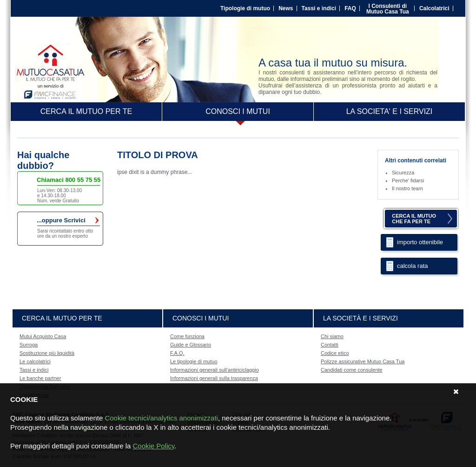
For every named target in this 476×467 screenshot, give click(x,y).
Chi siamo (332, 336)
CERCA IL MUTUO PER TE (86, 111)
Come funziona (187, 336)
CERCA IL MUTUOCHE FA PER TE (414, 219)
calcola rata (412, 266)
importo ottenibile (420, 242)
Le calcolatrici (35, 361)
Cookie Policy (153, 446)
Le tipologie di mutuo (194, 361)
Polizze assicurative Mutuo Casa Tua (363, 361)
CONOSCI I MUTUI (238, 111)
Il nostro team (407, 188)
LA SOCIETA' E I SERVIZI (390, 111)
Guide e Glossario (191, 345)
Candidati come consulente (352, 370)
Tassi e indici (319, 8)
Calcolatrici (434, 8)
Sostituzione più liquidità (47, 353)
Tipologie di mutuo (245, 8)
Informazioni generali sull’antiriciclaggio (215, 370)
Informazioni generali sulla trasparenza (214, 378)
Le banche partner (40, 378)
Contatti (330, 345)
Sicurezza (403, 173)
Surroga (29, 345)
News (286, 8)
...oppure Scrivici (68, 220)
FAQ (350, 8)
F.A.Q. (177, 353)
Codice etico (335, 353)
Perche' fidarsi (408, 180)
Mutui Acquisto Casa (43, 336)
